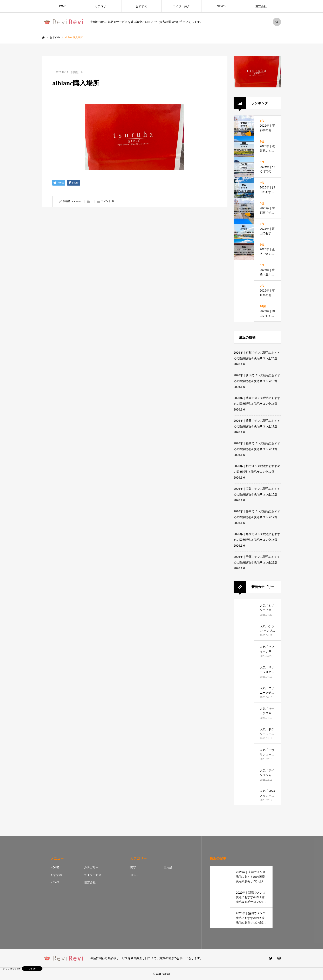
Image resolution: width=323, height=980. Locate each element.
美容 (133, 867)
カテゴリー (102, 6)
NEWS (221, 6)
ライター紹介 (181, 6)
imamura (77, 201)
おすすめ (142, 6)
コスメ (135, 875)
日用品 (168, 867)
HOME (62, 6)
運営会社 (261, 6)
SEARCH (277, 22)
